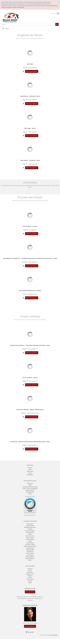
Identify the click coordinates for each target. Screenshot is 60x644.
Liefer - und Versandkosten (30, 489)
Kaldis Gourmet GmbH (30, 546)
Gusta (30, 541)
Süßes (30, 583)
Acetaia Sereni (30, 526)
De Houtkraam (30, 533)
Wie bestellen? (30, 492)
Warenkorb (30, 471)
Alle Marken (30, 524)
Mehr (30, 560)
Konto (30, 473)
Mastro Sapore (30, 553)
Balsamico (30, 572)
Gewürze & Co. (30, 574)
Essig (30, 571)
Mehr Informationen (32, 71)
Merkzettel (30, 475)
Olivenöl (30, 569)
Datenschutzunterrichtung (30, 487)
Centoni (30, 529)
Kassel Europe (30, 548)
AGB (30, 485)
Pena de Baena (30, 557)
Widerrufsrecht (30, 490)
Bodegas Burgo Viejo (30, 527)
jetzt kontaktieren (30, 626)
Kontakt (30, 468)
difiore (30, 534)
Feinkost (30, 576)
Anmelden (53, 13)
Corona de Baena (30, 531)
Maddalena (30, 552)
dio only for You (30, 536)
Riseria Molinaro (30, 558)
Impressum (30, 483)
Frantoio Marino (30, 539)
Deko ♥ (30, 581)
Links (30, 470)
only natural (30, 555)
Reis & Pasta (30, 579)
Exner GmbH (30, 538)
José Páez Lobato (30, 545)
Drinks (30, 577)
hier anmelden (30, 592)
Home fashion (30, 543)
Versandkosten (54, 635)
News (30, 494)
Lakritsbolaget (30, 550)
